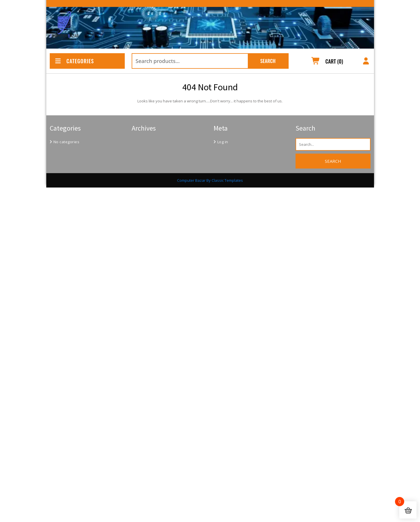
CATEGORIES (74, 61)
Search (268, 61)
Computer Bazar (191, 180)
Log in (223, 142)
